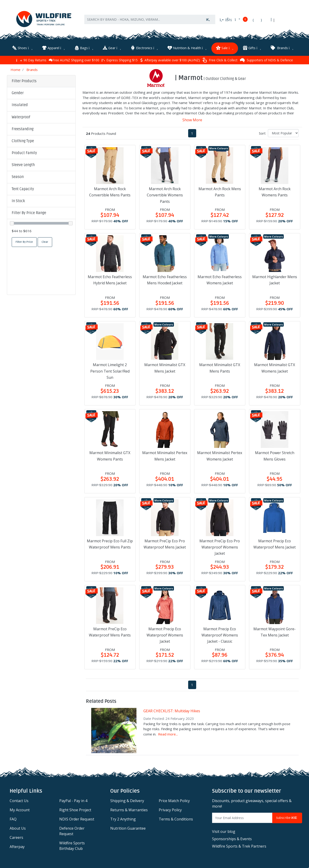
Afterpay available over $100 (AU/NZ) (170, 60)
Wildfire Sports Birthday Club (72, 845)
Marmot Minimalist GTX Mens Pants (220, 367)
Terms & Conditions (176, 819)
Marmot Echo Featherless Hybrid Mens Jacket (110, 279)
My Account (20, 809)
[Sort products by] (283, 132)
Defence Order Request (72, 831)
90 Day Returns (31, 60)
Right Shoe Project (75, 809)
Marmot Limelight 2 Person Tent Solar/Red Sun (110, 370)
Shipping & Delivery (127, 800)
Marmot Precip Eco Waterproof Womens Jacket (165, 634)
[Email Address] (242, 817)
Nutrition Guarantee (128, 828)
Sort (262, 133)
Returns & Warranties (129, 809)
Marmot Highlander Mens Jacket (275, 279)
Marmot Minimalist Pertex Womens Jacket (220, 455)
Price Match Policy (174, 800)
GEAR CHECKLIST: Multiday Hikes (172, 710)
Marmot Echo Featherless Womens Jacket (220, 279)
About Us (18, 828)
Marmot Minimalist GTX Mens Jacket (165, 367)
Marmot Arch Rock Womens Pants (275, 191)
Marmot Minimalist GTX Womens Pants (110, 455)
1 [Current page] (192, 133)
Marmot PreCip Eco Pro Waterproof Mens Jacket (165, 543)
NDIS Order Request (77, 819)
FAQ (13, 819)
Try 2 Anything (123, 819)
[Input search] (143, 21)
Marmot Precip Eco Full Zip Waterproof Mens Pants (110, 543)
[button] (41, 93)
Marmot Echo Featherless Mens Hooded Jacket (165, 279)
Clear (45, 241)
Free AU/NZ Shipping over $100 (74, 60)
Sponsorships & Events (232, 838)
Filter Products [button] (24, 80)
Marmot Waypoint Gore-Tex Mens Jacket (275, 631)
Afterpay (17, 846)
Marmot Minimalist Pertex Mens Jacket (165, 455)
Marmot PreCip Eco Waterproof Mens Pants (110, 631)
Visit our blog (224, 831)
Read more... (168, 733)
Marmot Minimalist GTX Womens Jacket (275, 367)
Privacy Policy (170, 809)
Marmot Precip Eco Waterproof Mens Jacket (275, 543)
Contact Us (19, 800)
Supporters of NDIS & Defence (266, 59)
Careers (16, 837)
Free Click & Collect (220, 60)
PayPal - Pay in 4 (73, 800)
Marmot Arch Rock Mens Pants (220, 191)
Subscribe (287, 817)
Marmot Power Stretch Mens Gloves (275, 455)
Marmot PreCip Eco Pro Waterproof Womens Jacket (220, 546)
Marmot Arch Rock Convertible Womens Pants (165, 195)
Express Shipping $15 (120, 60)
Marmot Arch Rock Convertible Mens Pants (110, 191)
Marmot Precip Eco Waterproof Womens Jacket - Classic (220, 634)
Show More (192, 119)
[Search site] (208, 21)
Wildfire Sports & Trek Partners (239, 845)
